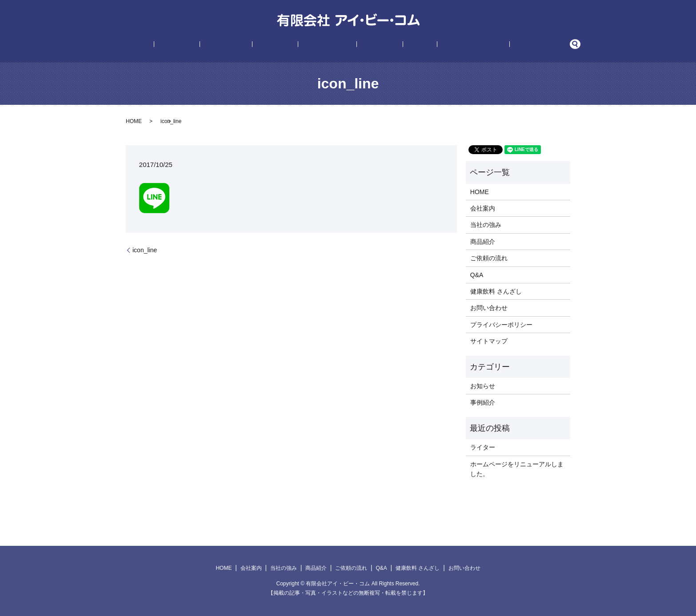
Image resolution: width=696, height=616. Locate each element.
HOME (184, 45)
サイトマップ (489, 341)
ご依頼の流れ (328, 45)
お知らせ (483, 386)
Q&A (395, 45)
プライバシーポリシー (501, 325)
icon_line (145, 250)
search (519, 45)
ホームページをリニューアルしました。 (517, 469)
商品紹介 (288, 45)
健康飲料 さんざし (436, 45)
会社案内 (214, 45)
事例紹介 (368, 45)
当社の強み (251, 45)
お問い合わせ (489, 45)
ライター (483, 447)
